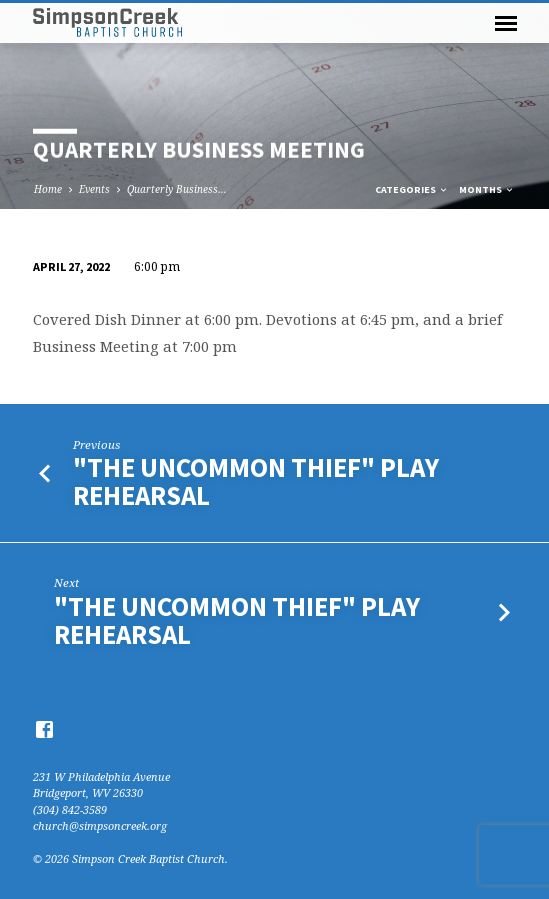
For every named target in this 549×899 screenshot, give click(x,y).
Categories (412, 189)
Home (48, 189)
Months (487, 189)
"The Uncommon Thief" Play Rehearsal (256, 481)
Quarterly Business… (177, 189)
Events (94, 189)
